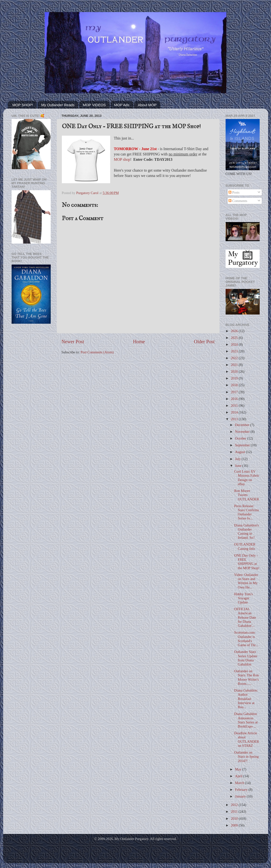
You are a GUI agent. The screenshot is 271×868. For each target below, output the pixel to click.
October (241, 438)
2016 (235, 399)
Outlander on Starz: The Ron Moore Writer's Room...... (246, 677)
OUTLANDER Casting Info (245, 546)
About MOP (147, 105)
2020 (235, 371)
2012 (235, 805)
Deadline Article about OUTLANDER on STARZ (246, 739)
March (240, 783)
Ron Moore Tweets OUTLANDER (246, 495)
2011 (235, 812)
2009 (235, 825)
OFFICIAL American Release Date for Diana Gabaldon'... (245, 617)
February (242, 790)
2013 (235, 419)
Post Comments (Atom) (97, 352)
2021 (235, 365)
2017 (235, 392)
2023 (235, 351)
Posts (234, 192)
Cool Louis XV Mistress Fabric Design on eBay (247, 478)
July (238, 459)
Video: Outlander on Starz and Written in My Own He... (246, 581)
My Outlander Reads (58, 105)
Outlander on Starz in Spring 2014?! (246, 757)
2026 (235, 331)
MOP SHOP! (23, 105)
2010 (235, 819)
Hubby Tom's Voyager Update (243, 598)
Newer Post (73, 342)
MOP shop (122, 159)
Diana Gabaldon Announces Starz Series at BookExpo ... (246, 720)
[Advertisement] (31, 405)
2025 (235, 338)
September (243, 445)
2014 (235, 412)
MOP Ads (122, 105)
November (243, 432)
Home (139, 342)
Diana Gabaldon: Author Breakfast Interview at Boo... (246, 699)
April (239, 776)
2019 (235, 378)
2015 (235, 406)
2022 (235, 358)
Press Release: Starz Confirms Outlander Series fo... (246, 512)
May (239, 769)
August (240, 452)
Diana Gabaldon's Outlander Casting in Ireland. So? (246, 532)
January (241, 796)
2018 (235, 385)
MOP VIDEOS (94, 105)
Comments (238, 201)
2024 (235, 344)
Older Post (204, 342)
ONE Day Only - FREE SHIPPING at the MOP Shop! (247, 562)
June (239, 466)
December (243, 425)
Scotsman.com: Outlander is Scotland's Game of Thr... (246, 639)
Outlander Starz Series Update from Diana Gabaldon (246, 658)
